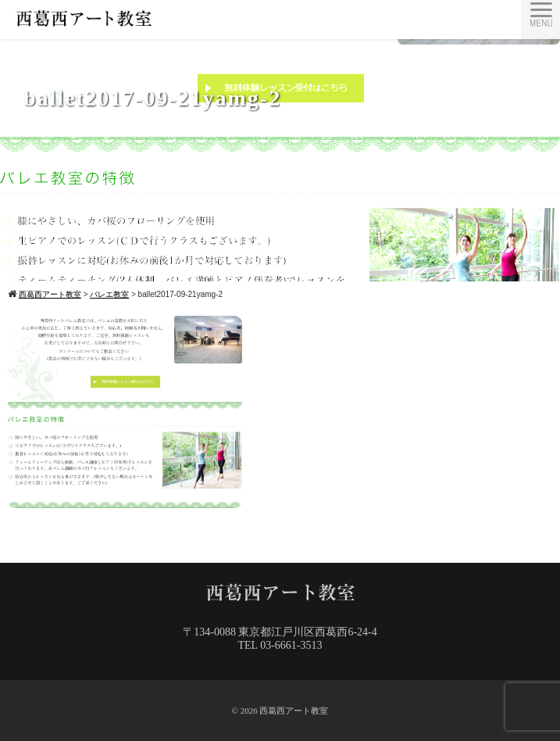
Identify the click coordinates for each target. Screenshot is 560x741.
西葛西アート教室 (294, 711)
